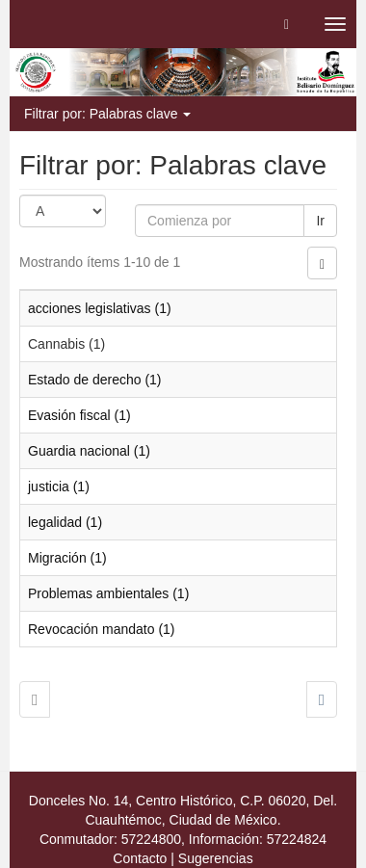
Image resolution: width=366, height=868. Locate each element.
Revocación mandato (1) (102, 629)
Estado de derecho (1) (95, 380)
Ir (320, 221)
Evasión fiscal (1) (79, 415)
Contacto (140, 858)
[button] (287, 24)
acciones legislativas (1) (100, 308)
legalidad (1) (65, 522)
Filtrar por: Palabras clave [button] (107, 114)
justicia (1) (59, 487)
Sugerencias (216, 858)
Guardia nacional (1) (89, 451)
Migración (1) (67, 558)
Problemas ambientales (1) (108, 593)
